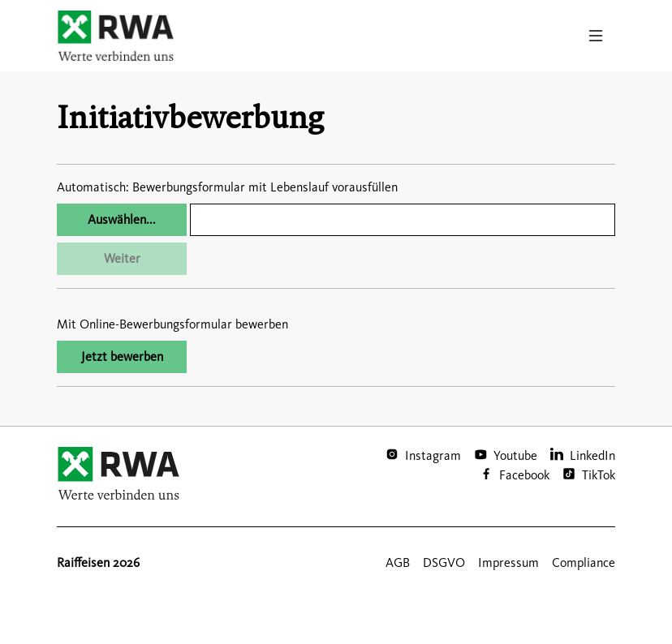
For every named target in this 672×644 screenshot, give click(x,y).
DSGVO (444, 562)
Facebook (524, 475)
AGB (398, 562)
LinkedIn (592, 455)
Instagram (433, 455)
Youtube (515, 455)
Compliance (584, 562)
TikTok (599, 475)
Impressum (508, 562)
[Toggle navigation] (596, 36)
